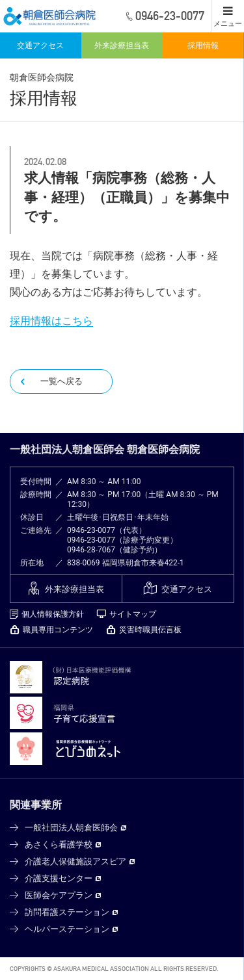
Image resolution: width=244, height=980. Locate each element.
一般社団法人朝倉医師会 (71, 828)
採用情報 (203, 45)
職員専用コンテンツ (58, 630)
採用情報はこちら (51, 321)
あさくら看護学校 (59, 845)
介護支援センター (59, 878)
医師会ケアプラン (59, 895)
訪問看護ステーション (67, 912)
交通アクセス (40, 45)
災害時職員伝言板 (150, 630)
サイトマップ (133, 614)
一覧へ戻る (61, 381)
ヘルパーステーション (67, 929)
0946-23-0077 (91, 530)
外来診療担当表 (122, 45)
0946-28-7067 (91, 550)
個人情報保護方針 (53, 614)
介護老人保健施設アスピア (75, 861)
